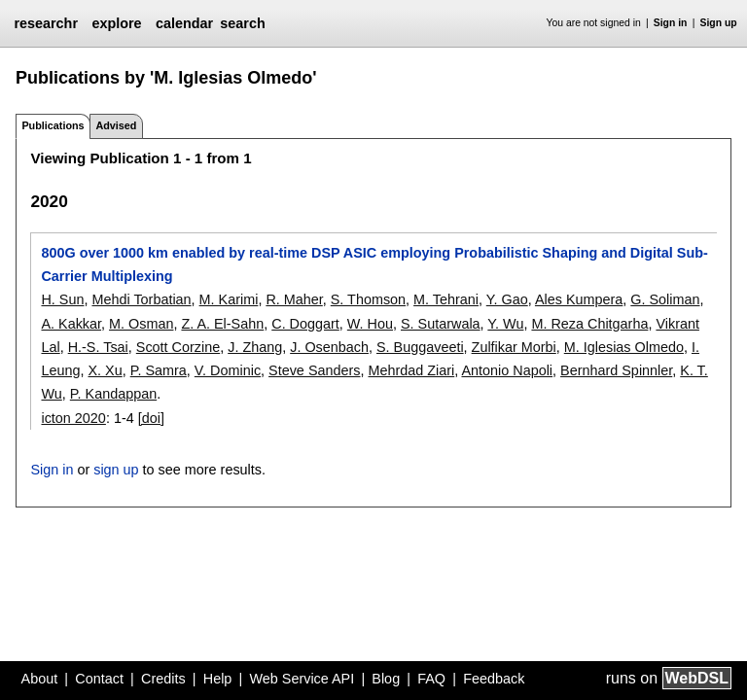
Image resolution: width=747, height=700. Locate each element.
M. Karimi (229, 299)
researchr (46, 23)
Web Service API (302, 679)
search (242, 23)
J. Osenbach (329, 347)
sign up (116, 470)
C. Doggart (305, 324)
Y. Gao (507, 299)
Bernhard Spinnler (616, 370)
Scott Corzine (178, 347)
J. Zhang (255, 347)
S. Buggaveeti (420, 347)
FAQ (431, 679)
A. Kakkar (71, 324)
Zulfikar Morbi (514, 347)
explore (116, 23)
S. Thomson (368, 299)
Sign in (671, 23)
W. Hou (370, 324)
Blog (386, 679)
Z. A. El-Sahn (222, 324)
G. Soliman (665, 299)
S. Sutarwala (441, 324)
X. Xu (106, 370)
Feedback (494, 679)
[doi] (151, 418)
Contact (99, 679)
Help (218, 679)
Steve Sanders (314, 370)
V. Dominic (228, 370)
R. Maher (294, 299)
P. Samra (159, 370)
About (40, 679)
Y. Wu (505, 324)
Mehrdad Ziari (411, 370)
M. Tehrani (446, 299)
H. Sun (62, 299)
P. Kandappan (113, 394)
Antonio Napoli (507, 370)
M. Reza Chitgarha (589, 324)
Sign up (719, 23)
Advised (116, 125)
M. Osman (141, 324)
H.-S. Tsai (98, 347)
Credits (163, 679)
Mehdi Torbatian (141, 299)
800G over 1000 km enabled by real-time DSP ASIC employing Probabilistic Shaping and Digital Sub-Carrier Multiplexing (374, 264)
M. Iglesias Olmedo (624, 347)
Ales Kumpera (579, 299)
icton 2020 (73, 418)
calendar (184, 23)
